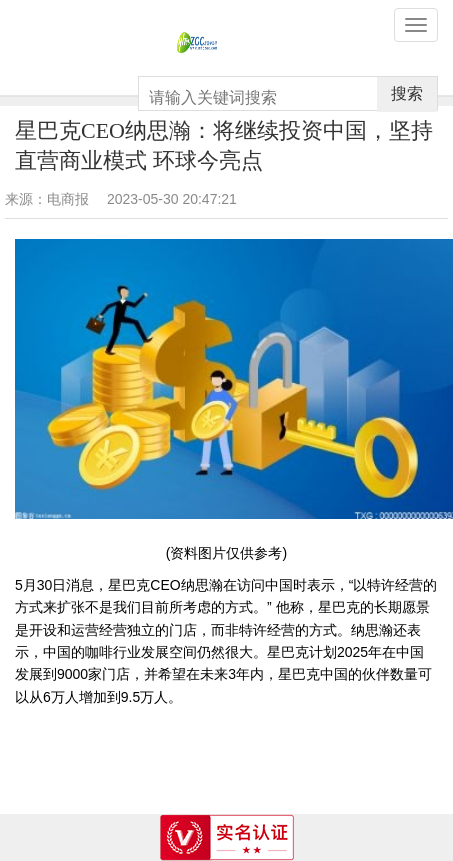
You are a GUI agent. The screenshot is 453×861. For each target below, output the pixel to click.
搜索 (407, 93)
